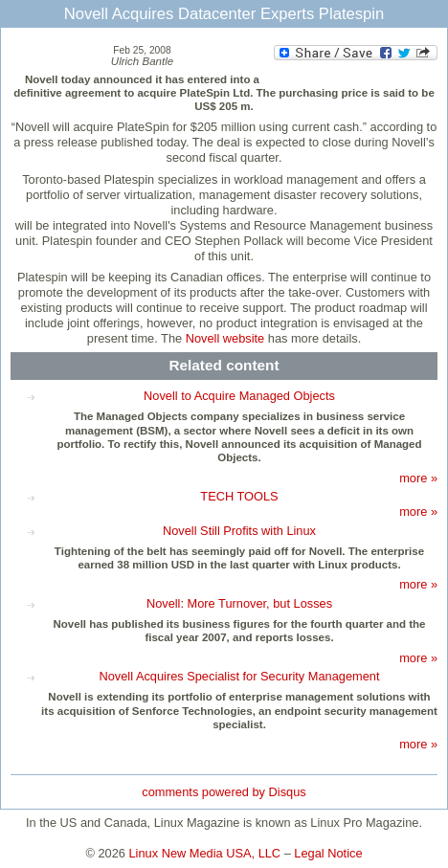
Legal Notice (328, 853)
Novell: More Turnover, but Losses (239, 603)
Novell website (225, 338)
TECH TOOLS (239, 496)
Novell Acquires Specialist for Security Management (239, 676)
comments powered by (224, 792)
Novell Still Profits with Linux (239, 531)
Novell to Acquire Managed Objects (239, 396)
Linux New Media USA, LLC (205, 853)
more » (418, 478)
